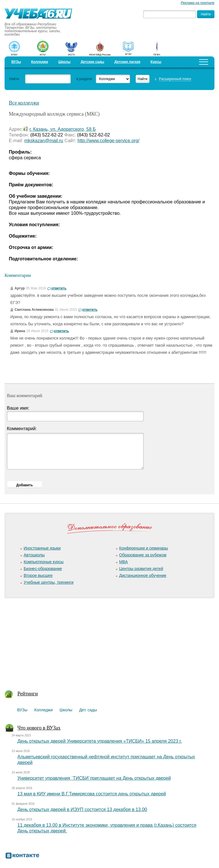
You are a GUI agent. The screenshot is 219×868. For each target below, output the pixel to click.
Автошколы (34, 555)
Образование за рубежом (143, 555)
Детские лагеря (127, 62)
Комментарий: (22, 429)
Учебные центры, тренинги (49, 582)
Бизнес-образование (43, 569)
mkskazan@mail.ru (44, 141)
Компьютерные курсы (44, 562)
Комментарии (18, 275)
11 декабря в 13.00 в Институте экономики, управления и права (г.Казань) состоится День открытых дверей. (107, 828)
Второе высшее (38, 575)
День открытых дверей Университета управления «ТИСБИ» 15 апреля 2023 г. (100, 741)
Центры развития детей (141, 569)
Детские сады (92, 62)
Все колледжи (24, 103)
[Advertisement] (107, 640)
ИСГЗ (71, 55)
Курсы (156, 62)
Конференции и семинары (144, 548)
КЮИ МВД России (100, 55)
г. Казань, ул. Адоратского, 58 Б (63, 129)
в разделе (84, 79)
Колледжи (40, 62)
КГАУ (43, 55)
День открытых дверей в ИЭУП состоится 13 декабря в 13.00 (82, 809)
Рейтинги (28, 694)
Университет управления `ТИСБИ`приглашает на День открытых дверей (94, 778)
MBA (123, 562)
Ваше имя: (18, 408)
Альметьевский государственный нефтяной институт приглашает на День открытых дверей (106, 760)
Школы (64, 62)
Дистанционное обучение (143, 575)
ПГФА (157, 55)
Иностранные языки (42, 548)
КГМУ (14, 55)
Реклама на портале (198, 3)
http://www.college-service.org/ (109, 141)
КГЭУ (128, 54)
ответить (59, 288)
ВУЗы (16, 62)
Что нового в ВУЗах (39, 728)
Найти (14, 79)
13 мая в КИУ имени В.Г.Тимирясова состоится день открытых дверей (92, 794)
